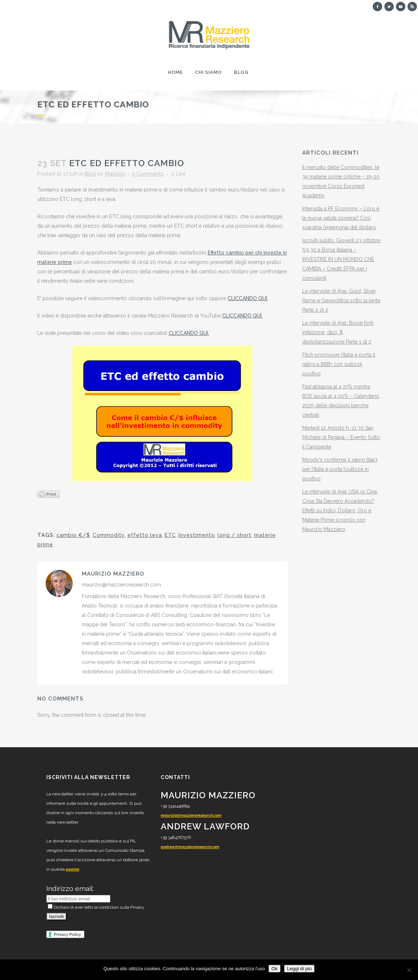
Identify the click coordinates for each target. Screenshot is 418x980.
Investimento (197, 535)
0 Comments (148, 174)
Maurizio (115, 174)
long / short (235, 535)
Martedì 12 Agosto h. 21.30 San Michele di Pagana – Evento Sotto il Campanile (341, 437)
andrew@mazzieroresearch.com (190, 847)
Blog (90, 174)
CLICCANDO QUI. (248, 298)
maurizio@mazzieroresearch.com (191, 815)
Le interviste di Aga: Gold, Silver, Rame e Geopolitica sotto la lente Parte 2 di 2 (341, 300)
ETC (170, 535)
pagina (73, 869)
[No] (409, 970)
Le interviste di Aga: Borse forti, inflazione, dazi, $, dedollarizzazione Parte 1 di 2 (338, 332)
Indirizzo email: (70, 888)
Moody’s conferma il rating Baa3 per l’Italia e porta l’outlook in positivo (340, 469)
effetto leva (145, 535)
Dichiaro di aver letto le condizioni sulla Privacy (96, 907)
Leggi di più (299, 969)
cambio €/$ (73, 535)
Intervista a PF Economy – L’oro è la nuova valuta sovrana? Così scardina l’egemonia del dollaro (341, 218)
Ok (275, 969)
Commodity (109, 535)
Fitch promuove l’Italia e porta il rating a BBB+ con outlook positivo (339, 364)
